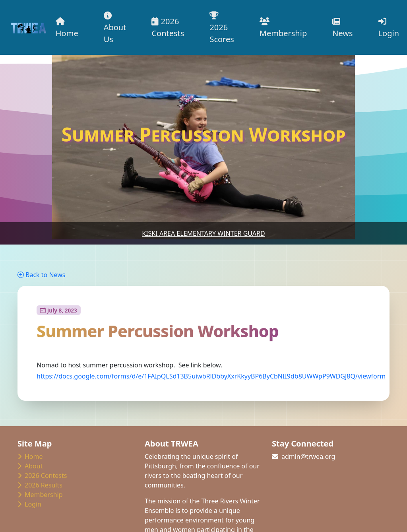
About (30, 466)
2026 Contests (168, 27)
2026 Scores (222, 28)
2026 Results (40, 485)
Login (389, 28)
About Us (115, 28)
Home (67, 28)
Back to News (41, 275)
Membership (283, 28)
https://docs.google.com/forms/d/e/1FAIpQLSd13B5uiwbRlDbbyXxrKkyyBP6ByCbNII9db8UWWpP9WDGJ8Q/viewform (211, 376)
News (342, 28)
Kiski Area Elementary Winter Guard (203, 233)
